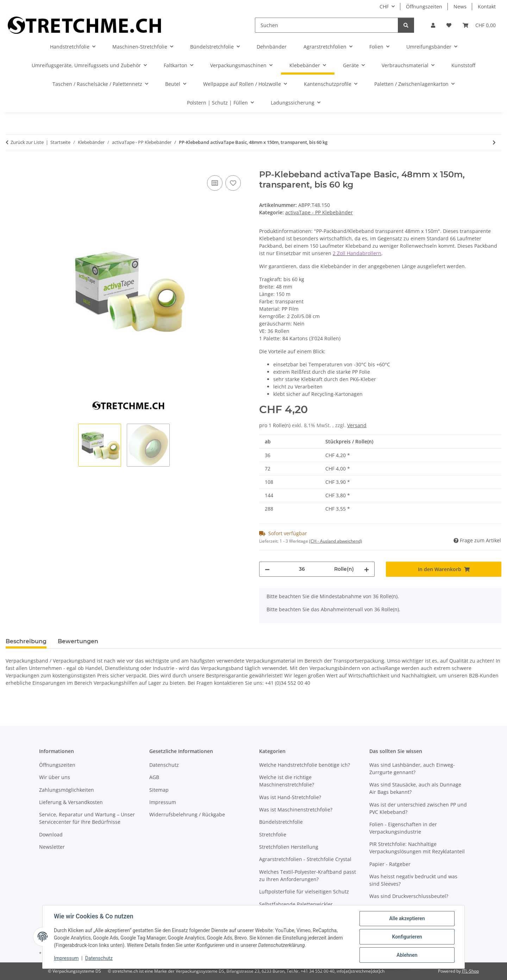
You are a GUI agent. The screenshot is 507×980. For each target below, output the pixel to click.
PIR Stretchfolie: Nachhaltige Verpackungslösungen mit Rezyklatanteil (417, 848)
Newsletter (52, 847)
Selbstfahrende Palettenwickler (296, 904)
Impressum (66, 958)
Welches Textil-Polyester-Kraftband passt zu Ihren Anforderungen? (308, 875)
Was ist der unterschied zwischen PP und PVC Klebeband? (418, 808)
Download (51, 834)
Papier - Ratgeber (390, 864)
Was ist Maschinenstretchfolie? (296, 810)
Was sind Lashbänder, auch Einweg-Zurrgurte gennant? (412, 769)
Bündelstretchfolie (281, 822)
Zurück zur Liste (27, 142)
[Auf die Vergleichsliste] (215, 183)
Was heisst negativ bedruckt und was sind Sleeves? (413, 880)
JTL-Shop (470, 971)
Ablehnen (407, 955)
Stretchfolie (273, 834)
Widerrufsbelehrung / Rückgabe (187, 814)
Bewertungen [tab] (78, 641)
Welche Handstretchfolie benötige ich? (305, 765)
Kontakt (487, 7)
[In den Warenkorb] (11, 166)
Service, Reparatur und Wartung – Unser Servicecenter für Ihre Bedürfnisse (87, 818)
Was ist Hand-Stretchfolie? (290, 797)
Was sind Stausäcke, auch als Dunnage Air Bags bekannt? (415, 788)
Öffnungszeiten (424, 7)
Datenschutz (99, 958)
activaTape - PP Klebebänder (319, 212)
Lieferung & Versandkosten (71, 802)
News (460, 7)
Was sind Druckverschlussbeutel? (409, 896)
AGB (154, 777)
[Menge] (302, 569)
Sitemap (159, 790)
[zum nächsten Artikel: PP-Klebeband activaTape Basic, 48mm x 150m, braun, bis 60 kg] (494, 142)
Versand (357, 425)
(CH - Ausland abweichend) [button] (336, 541)
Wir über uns (55, 777)
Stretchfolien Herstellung (289, 847)
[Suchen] (327, 25)
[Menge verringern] (267, 569)
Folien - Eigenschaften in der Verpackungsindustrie (403, 828)
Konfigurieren (407, 937)
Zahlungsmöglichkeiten (67, 790)
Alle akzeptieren (407, 918)
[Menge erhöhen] (367, 569)
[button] (433, 25)
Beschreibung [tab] (26, 641)
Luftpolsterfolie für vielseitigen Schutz (304, 892)
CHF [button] (384, 7)
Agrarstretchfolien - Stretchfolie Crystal (305, 859)
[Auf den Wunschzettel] (233, 183)
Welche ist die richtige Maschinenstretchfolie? (287, 781)
